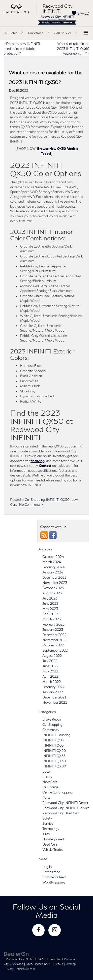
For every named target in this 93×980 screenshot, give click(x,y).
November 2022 (55, 640)
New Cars (50, 782)
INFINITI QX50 (58, 500)
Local (46, 771)
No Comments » (31, 505)
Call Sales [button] (10, 33)
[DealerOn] (16, 953)
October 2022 (53, 645)
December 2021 (54, 697)
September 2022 (55, 650)
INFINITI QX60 (54, 761)
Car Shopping (35, 500)
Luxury (47, 777)
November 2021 (55, 702)
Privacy (9, 969)
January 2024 (53, 572)
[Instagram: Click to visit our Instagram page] (55, 930)
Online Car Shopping (58, 792)
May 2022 (50, 671)
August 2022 (52, 656)
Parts (46, 797)
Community (51, 730)
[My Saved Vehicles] (80, 13)
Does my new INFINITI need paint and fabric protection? (22, 48)
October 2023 (53, 588)
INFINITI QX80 (54, 766)
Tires (46, 834)
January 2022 (53, 692)
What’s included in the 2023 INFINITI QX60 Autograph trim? (73, 48)
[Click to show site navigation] (86, 33)
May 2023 (50, 609)
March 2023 (52, 619)
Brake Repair (52, 719)
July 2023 (50, 598)
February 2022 (53, 687)
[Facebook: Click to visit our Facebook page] (38, 930)
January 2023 (53, 630)
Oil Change (50, 787)
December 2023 (54, 577)
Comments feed (54, 877)
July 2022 (50, 661)
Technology (51, 829)
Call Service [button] (63, 33)
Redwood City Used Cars (61, 813)
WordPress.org (54, 882)
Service (48, 823)
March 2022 (52, 682)
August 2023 (52, 593)
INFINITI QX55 (54, 756)
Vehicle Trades (53, 850)
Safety (47, 818)
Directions (36, 33)
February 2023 (53, 624)
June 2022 (50, 666)
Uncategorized (53, 839)
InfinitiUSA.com (25, 969)
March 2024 (52, 562)
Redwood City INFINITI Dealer (65, 803)
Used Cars (50, 844)
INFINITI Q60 (53, 745)
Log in (47, 867)
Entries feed (51, 872)
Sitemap (71, 964)
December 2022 (54, 635)
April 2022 (50, 676)
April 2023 (50, 614)
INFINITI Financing (56, 735)
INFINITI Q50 (53, 740)
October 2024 (53, 557)
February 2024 (54, 567)
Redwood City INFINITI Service (66, 808)
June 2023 (50, 603)
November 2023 (55, 583)
